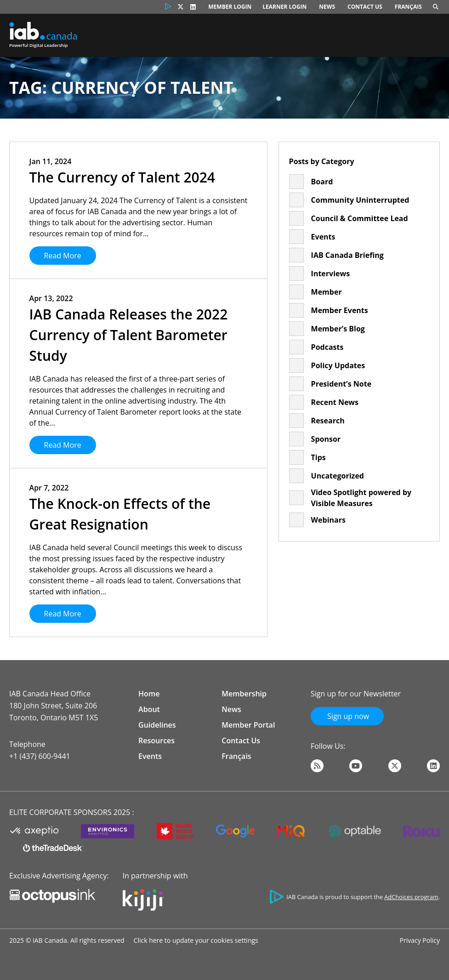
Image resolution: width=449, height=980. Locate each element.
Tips (318, 457)
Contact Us (365, 7)
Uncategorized (338, 476)
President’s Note (341, 384)
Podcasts (327, 347)
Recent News (335, 402)
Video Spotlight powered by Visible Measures (361, 498)
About (149, 709)
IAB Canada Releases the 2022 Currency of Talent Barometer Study (129, 335)
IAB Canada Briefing (347, 255)
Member (327, 292)
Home (149, 694)
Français (408, 7)
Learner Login (284, 7)
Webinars (328, 520)
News (327, 7)
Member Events (340, 310)
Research (328, 421)
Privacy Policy (420, 940)
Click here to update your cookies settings (196, 940)
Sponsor (326, 439)
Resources (156, 741)
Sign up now (347, 716)
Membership (244, 694)
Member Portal (248, 725)
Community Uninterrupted (360, 200)
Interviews (331, 273)
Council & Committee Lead (360, 218)
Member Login (230, 7)
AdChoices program (411, 897)
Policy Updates (338, 365)
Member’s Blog (338, 329)
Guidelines (157, 725)
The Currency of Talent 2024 (122, 177)
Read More (63, 256)
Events (323, 237)
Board (322, 182)
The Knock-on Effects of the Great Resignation (120, 514)
